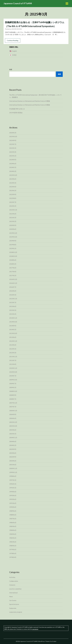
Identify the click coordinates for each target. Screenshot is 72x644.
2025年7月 (13, 144)
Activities (12, 577)
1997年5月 (13, 480)
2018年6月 (13, 260)
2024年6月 (13, 164)
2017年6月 (13, 268)
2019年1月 (13, 248)
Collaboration (14, 581)
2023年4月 (13, 187)
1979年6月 (13, 549)
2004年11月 (13, 438)
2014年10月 (13, 322)
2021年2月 (13, 221)
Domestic (12, 585)
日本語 (14, 55)
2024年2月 (13, 171)
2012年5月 (13, 349)
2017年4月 (13, 272)
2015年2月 (13, 314)
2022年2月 (13, 206)
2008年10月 (13, 391)
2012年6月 (13, 345)
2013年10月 (13, 333)
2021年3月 (13, 218)
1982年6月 (13, 538)
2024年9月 (13, 160)
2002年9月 (13, 457)
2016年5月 (13, 295)
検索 (11, 69)
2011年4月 (13, 364)
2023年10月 (13, 175)
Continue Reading (13, 40)
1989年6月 (13, 511)
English (14, 51)
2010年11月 (13, 368)
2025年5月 (13, 148)
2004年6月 (13, 441)
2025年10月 (13, 136)
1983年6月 (13, 534)
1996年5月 (13, 484)
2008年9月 (13, 395)
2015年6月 (13, 306)
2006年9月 (13, 414)
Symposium (13, 608)
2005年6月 (13, 430)
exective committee (15, 589)
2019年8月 (13, 245)
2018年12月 (13, 252)
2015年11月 (13, 299)
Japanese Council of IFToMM (18, 3)
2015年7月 (13, 302)
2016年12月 (13, 279)
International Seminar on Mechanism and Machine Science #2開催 (30, 105)
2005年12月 (13, 422)
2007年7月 (13, 407)
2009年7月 (13, 384)
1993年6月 (13, 495)
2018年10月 (13, 256)
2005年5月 (13, 434)
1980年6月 (13, 546)
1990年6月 (13, 507)
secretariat (35, 629)
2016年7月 (13, 287)
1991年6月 (13, 503)
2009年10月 (13, 380)
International (13, 593)
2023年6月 (13, 179)
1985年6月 (13, 526)
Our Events (13, 600)
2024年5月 (13, 167)
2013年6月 (13, 337)
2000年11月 (13, 468)
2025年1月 (13, 156)
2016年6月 (13, 291)
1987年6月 (13, 519)
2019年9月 (13, 241)
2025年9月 (13, 140)
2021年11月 (13, 210)
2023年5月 (13, 183)
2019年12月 (13, 233)
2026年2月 (13, 133)
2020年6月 (13, 229)
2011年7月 (13, 360)
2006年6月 (13, 418)
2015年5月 (13, 310)
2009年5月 (13, 387)
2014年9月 (13, 326)
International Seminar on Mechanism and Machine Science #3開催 (30, 101)
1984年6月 (13, 530)
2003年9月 (13, 449)
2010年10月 (13, 372)
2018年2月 (13, 264)
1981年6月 (13, 542)
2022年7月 (13, 202)
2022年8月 (13, 198)
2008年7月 (13, 399)
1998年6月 (13, 476)
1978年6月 (13, 553)
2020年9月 (13, 225)
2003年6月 (13, 453)
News (11, 597)
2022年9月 (13, 194)
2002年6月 (13, 461)
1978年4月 (13, 557)
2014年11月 (13, 318)
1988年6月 (13, 515)
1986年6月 (13, 523)
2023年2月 (13, 191)
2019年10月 (13, 237)
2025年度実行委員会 (16, 113)
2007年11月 (13, 403)
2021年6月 (13, 214)
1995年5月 (13, 488)
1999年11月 (13, 472)
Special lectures (14, 604)
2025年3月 (13, 152)
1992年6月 (13, 499)
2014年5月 (13, 330)
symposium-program (16, 612)
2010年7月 (13, 376)
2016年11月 (13, 283)
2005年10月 (13, 426)
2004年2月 (13, 445)
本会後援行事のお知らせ (17, 109)
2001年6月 (13, 465)
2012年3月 (13, 353)
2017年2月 (13, 275)
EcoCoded (53, 641)
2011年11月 (13, 357)
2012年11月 (13, 341)
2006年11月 (13, 411)
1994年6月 (13, 492)
